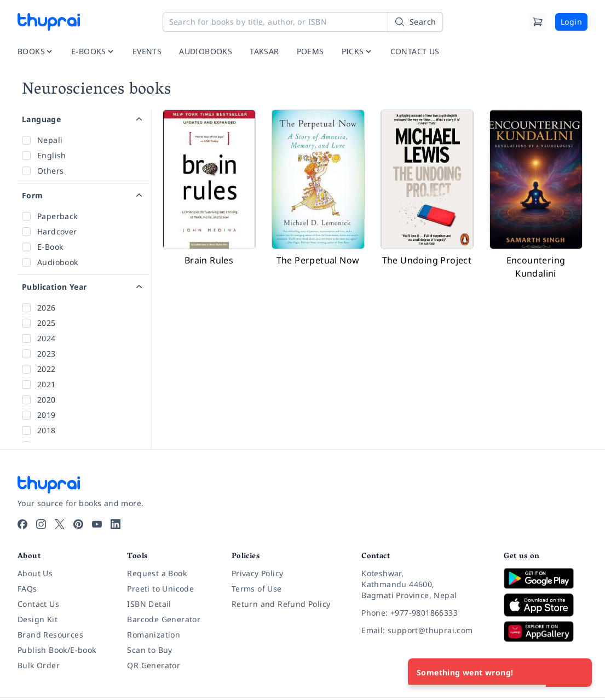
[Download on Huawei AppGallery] (546, 632)
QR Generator (154, 665)
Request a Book (157, 573)
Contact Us (38, 604)
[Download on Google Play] (546, 578)
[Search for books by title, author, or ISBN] (303, 22)
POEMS (310, 51)
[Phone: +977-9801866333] (424, 613)
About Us (35, 573)
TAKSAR (264, 51)
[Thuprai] (49, 22)
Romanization (154, 635)
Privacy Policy (258, 573)
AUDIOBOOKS (206, 51)
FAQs (27, 589)
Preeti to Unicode (160, 589)
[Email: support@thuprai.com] (424, 630)
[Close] (578, 673)
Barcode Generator (164, 619)
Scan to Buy (149, 650)
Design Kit (38, 619)
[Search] (415, 22)
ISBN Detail (149, 604)
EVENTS (147, 51)
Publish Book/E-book (57, 650)
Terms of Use (257, 589)
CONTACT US (415, 51)
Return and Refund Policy (281, 604)
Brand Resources (50, 635)
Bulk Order (39, 665)
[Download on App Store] (546, 605)
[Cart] (538, 22)
